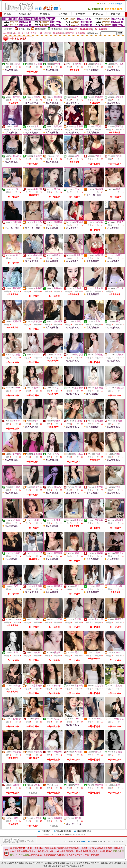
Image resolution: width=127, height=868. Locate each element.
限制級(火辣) (24, 29)
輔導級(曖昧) (41, 29)
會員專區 (45, 14)
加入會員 (63, 14)
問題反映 (116, 14)
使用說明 (80, 14)
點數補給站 (25, 14)
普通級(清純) (57, 29)
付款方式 (98, 14)
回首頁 (8, 14)
